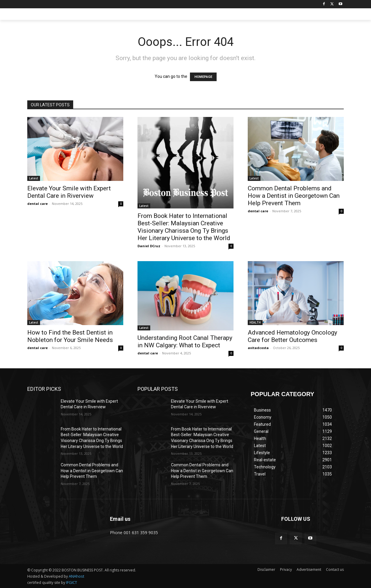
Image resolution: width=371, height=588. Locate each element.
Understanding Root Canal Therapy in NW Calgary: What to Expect (185, 342)
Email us (120, 519)
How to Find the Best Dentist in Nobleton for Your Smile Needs (70, 336)
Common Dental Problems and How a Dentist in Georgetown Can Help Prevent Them (294, 196)
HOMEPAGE (203, 77)
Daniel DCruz (149, 246)
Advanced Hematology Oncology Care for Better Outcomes (292, 336)
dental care (37, 204)
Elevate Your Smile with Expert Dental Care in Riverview (69, 192)
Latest (34, 178)
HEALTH (255, 322)
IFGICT (72, 582)
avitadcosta (258, 348)
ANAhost (76, 576)
